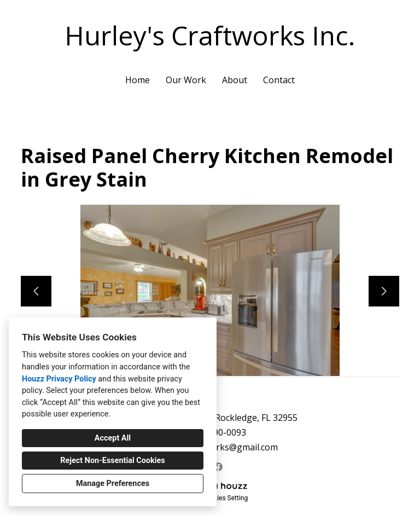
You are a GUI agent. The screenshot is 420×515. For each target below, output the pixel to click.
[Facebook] (218, 467)
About (235, 80)
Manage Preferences (113, 484)
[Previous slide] (36, 291)
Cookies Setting (225, 498)
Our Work (186, 80)
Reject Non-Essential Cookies (112, 461)
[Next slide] (384, 291)
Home (138, 80)
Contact (279, 80)
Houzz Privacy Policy (59, 379)
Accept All (113, 438)
